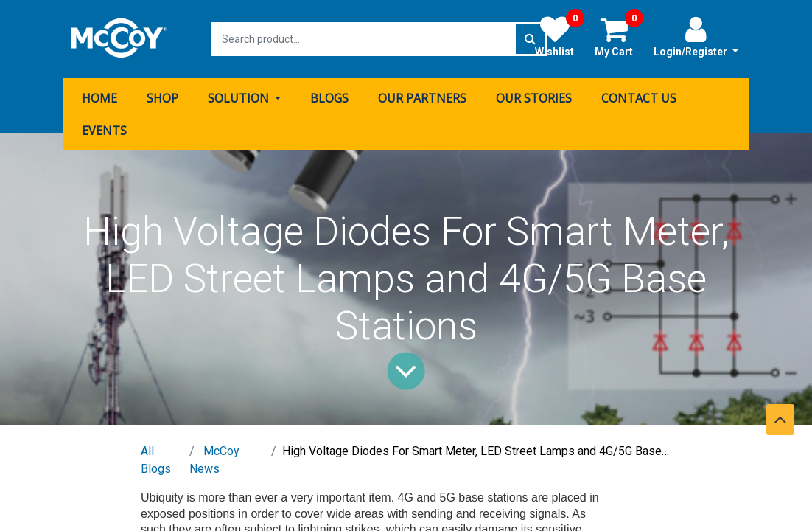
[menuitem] (99, 98)
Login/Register (696, 36)
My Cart (619, 36)
